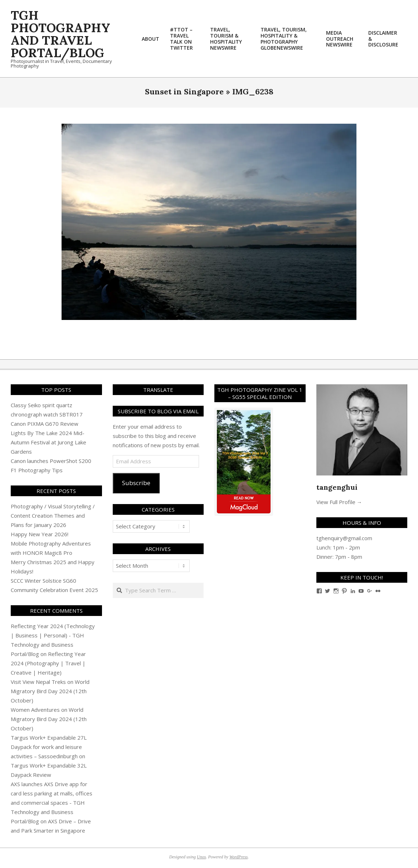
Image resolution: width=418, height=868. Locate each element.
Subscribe (136, 483)
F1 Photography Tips (37, 470)
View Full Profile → (339, 502)
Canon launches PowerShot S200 (51, 461)
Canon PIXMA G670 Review (45, 424)
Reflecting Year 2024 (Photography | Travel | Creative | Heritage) (48, 663)
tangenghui (337, 487)
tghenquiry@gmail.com (344, 538)
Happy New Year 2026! (40, 534)
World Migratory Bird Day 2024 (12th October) (50, 691)
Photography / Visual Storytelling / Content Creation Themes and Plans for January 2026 (53, 516)
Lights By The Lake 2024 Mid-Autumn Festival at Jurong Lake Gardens (48, 442)
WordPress (239, 857)
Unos (201, 857)
